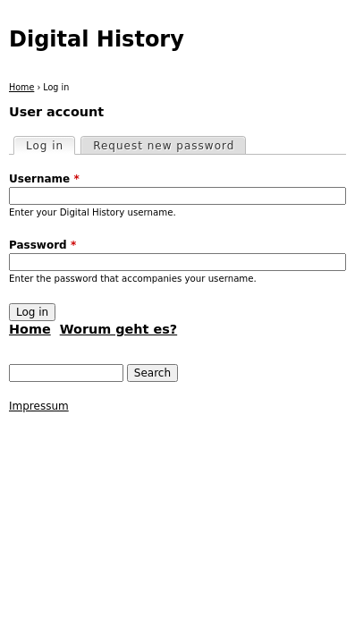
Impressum (39, 406)
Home (21, 87)
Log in (50, 145)
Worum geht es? (118, 329)
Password (42, 245)
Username (44, 179)
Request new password (164, 146)
